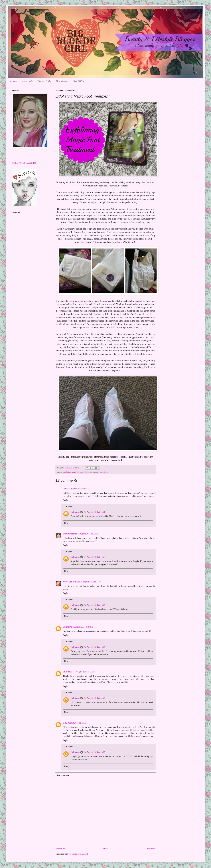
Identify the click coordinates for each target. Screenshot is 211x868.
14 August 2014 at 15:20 (95, 512)
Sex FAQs (78, 82)
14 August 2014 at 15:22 (95, 605)
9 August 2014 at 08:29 (79, 489)
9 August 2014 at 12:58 (88, 534)
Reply (65, 500)
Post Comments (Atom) (78, 854)
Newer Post (61, 849)
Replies (69, 507)
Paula (65, 489)
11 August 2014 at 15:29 (84, 672)
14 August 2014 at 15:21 (95, 557)
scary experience (102, 472)
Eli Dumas (68, 672)
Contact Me (44, 82)
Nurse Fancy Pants (72, 582)
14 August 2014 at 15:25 (95, 752)
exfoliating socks (88, 472)
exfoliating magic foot (71, 472)
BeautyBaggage (70, 534)
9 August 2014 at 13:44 (91, 582)
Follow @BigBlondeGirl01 (24, 163)
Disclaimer (62, 82)
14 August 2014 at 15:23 (95, 698)
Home (13, 82)
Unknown (75, 512)
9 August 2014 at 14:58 (83, 627)
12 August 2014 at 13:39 (76, 723)
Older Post (150, 849)
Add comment (63, 775)
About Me (27, 82)
